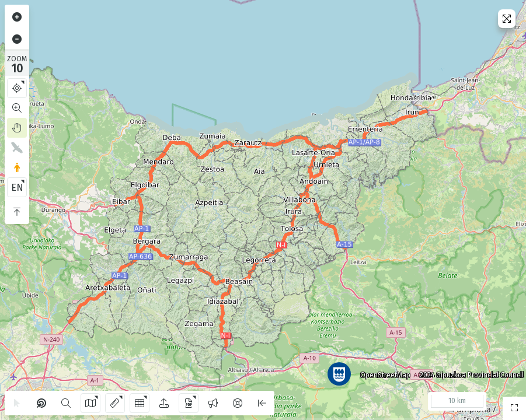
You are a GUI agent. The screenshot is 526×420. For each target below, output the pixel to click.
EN (17, 188)
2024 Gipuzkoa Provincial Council (467, 370)
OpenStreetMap (381, 370)
